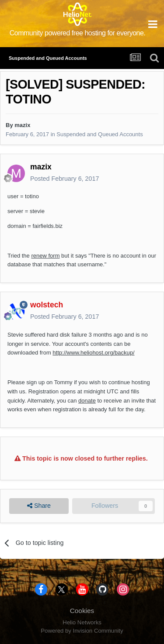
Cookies (82, 611)
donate (87, 401)
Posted (65, 179)
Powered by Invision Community (82, 631)
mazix (22, 125)
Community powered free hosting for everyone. (78, 33)
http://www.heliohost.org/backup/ (93, 353)
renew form (45, 256)
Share (39, 506)
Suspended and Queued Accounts (99, 134)
